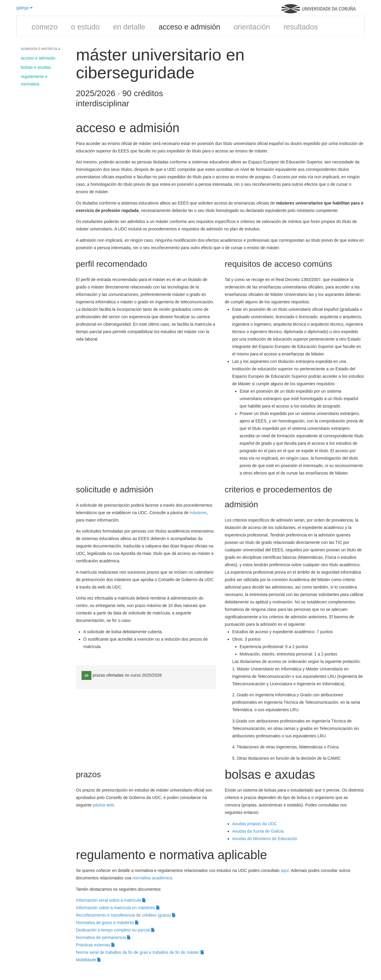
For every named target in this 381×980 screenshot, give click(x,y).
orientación (252, 27)
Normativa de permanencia (103, 937)
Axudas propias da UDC (254, 824)
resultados (300, 27)
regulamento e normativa (34, 80)
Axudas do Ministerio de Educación (265, 839)
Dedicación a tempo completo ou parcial (115, 930)
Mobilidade (88, 960)
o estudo (85, 27)
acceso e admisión (189, 27)
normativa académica (152, 878)
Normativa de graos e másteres (107, 923)
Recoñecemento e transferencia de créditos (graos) (126, 915)
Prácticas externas (95, 945)
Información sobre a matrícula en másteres (118, 908)
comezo (45, 27)
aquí (285, 870)
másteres (198, 513)
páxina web (103, 805)
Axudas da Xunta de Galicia (258, 831)
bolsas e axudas (36, 67)
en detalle (129, 27)
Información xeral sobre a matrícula (111, 900)
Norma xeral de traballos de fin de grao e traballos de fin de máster (140, 952)
